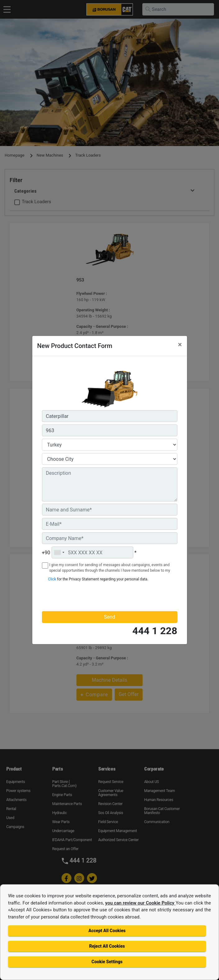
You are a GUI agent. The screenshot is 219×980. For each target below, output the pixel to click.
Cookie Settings (107, 962)
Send (110, 617)
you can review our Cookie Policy (141, 903)
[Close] (180, 345)
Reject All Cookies (107, 946)
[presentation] (78, 596)
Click (52, 579)
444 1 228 (155, 631)
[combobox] (59, 552)
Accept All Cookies (107, 931)
